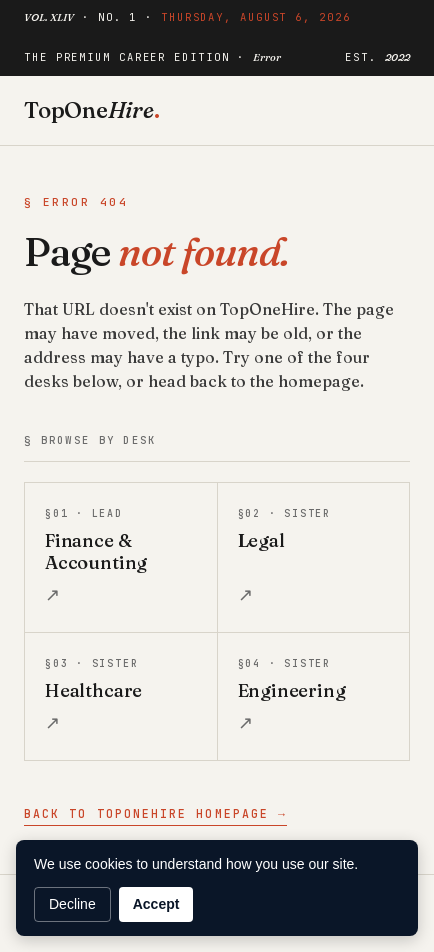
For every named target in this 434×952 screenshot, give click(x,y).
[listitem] (121, 557)
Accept (156, 904)
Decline (72, 904)
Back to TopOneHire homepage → (155, 813)
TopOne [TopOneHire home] (92, 110)
